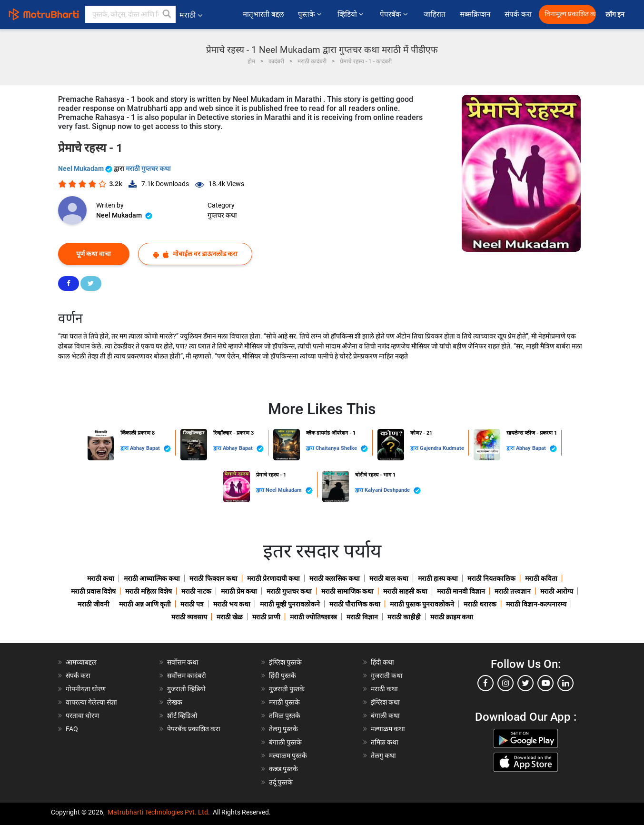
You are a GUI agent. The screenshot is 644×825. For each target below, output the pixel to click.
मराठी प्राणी (266, 617)
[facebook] (485, 683)
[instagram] (505, 683)
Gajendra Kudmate (442, 448)
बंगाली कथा (385, 716)
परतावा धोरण (83, 716)
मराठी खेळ (230, 617)
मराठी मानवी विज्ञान (461, 591)
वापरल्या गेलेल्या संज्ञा (91, 702)
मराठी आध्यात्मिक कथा (152, 578)
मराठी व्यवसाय (189, 617)
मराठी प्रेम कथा (239, 591)
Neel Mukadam (86, 169)
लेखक (175, 702)
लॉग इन (616, 15)
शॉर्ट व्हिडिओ (182, 716)
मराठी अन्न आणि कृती (145, 604)
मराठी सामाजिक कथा (347, 591)
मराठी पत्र (192, 604)
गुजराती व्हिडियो (186, 689)
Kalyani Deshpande (393, 491)
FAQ (72, 729)
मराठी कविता (541, 578)
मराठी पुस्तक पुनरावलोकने (422, 604)
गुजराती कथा (387, 676)
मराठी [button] (191, 15)
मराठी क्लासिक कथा (335, 578)
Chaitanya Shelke (342, 449)
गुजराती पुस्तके (287, 689)
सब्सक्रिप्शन (475, 14)
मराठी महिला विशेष (149, 591)
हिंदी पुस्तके (282, 676)
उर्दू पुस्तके (281, 782)
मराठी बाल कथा (389, 578)
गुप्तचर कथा (222, 215)
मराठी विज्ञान (362, 617)
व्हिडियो (351, 14)
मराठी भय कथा (232, 604)
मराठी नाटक (196, 591)
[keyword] (130, 14)
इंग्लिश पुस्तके (285, 662)
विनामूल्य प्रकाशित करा (570, 14)
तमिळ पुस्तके (285, 716)
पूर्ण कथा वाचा (94, 254)
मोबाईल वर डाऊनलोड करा (195, 254)
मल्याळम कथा (388, 729)
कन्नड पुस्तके (283, 769)
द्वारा (125, 448)
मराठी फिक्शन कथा (213, 578)
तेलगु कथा (383, 755)
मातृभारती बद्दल (263, 14)
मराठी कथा (101, 578)
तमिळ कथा (385, 742)
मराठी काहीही (404, 617)
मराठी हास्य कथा (438, 578)
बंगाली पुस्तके (285, 742)
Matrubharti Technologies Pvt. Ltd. (159, 812)
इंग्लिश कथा (385, 702)
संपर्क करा (518, 14)
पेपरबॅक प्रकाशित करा (194, 729)
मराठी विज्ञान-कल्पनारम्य (536, 604)
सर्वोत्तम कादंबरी (187, 676)
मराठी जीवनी (94, 604)
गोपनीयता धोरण (86, 689)
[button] (167, 14)
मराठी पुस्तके (284, 702)
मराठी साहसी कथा (405, 591)
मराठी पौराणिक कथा (355, 604)
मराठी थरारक (480, 604)
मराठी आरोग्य (557, 591)
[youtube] (545, 683)
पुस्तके (311, 14)
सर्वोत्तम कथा (183, 662)
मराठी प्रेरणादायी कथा (273, 578)
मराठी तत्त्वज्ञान (513, 591)
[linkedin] (565, 683)
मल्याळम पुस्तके (288, 755)
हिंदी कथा (382, 662)
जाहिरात (435, 14)
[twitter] (525, 683)
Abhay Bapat (150, 449)
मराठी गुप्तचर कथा (148, 169)
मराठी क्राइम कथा (452, 617)
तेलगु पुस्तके (283, 729)
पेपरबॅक (395, 14)
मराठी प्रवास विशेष (93, 591)
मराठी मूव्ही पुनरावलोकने (290, 604)
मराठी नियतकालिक (491, 578)
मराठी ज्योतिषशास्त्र (313, 617)
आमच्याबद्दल (81, 662)
